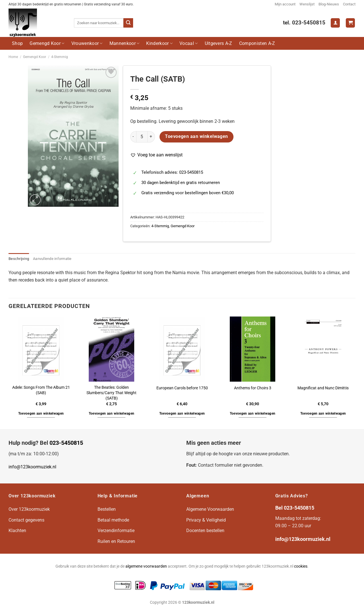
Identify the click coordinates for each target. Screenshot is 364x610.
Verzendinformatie (116, 531)
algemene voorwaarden (146, 566)
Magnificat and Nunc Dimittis (323, 388)
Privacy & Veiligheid (206, 520)
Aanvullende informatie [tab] (52, 259)
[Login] (335, 23)
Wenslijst (307, 4)
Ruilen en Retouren (116, 541)
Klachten (17, 531)
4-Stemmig (60, 57)
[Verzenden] (128, 23)
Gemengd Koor (47, 43)
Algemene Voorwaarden (210, 509)
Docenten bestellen (205, 531)
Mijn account (285, 4)
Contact (349, 4)
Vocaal (189, 43)
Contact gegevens (26, 520)
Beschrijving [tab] (19, 259)
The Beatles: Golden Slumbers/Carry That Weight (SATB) (111, 393)
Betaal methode (113, 520)
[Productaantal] (142, 137)
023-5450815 (66, 443)
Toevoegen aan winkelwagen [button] (41, 413)
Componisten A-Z (257, 43)
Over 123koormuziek (29, 509)
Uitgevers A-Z (219, 43)
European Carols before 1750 (182, 388)
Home (13, 57)
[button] (156, 155)
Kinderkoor (159, 43)
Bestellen (107, 509)
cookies (301, 566)
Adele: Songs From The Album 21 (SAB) (41, 390)
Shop (17, 43)
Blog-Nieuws (329, 4)
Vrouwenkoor (87, 43)
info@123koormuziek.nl (32, 467)
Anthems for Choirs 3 (253, 388)
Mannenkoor (125, 43)
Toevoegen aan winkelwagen (197, 137)
